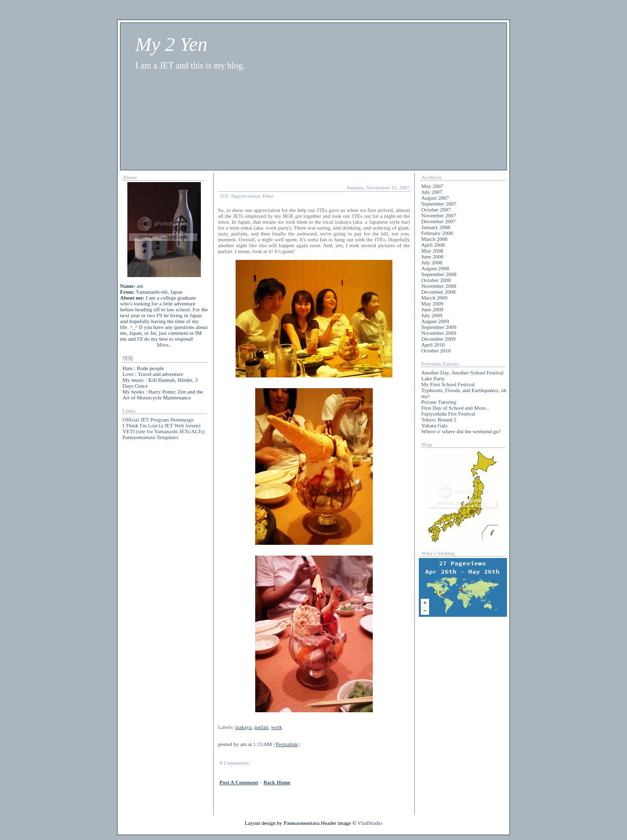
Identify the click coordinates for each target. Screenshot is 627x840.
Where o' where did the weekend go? (461, 431)
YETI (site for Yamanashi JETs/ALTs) (164, 431)
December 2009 (438, 339)
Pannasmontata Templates (150, 437)
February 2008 (437, 233)
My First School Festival (448, 384)
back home (277, 782)
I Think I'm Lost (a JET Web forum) (161, 425)
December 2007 (438, 221)
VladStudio (370, 823)
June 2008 (432, 257)
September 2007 (439, 204)
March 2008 (434, 239)
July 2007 (432, 192)
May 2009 (432, 303)
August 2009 (435, 321)
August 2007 (435, 198)
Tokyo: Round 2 (439, 420)
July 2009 (432, 315)
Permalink (287, 744)
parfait (261, 727)
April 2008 (433, 245)
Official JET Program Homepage (158, 420)
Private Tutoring (439, 402)
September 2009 (439, 327)
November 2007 (439, 215)
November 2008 (439, 286)
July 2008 (432, 262)
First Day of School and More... (456, 408)
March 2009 (434, 298)
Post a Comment (239, 782)
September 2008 (439, 274)
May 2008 (432, 251)
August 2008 (435, 268)
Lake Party (433, 378)
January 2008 (436, 227)
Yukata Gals (434, 425)
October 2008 (436, 280)
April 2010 (433, 345)
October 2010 (436, 350)
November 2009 (439, 333)
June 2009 (432, 309)
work (277, 727)
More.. (164, 345)
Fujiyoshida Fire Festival (448, 414)
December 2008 (438, 292)
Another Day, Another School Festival (462, 373)
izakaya (243, 727)
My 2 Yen (171, 44)
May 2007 (432, 186)
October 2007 (436, 210)
